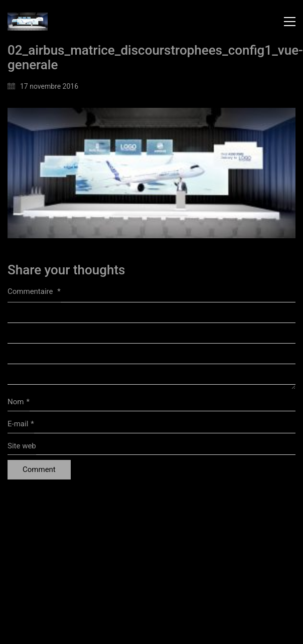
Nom (19, 402)
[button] (290, 22)
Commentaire (34, 291)
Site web (22, 446)
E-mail (21, 424)
